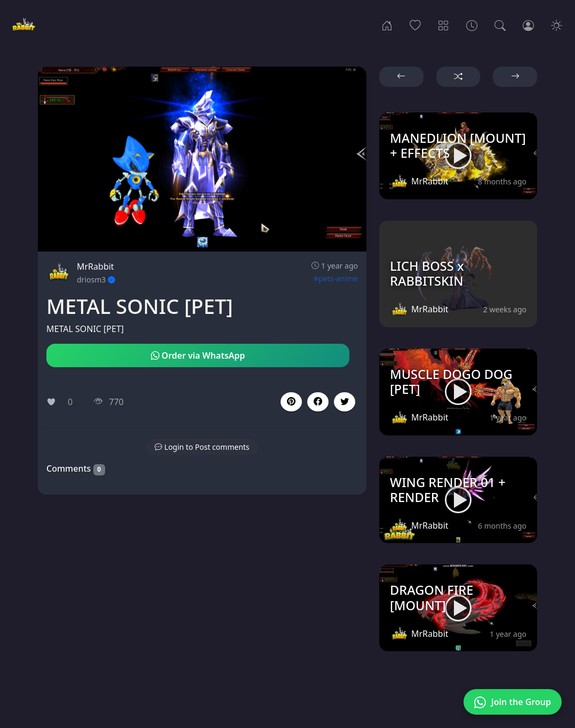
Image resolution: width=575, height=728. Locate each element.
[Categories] (444, 25)
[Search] (500, 25)
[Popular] (415, 25)
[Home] (387, 25)
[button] (318, 402)
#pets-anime (336, 278)
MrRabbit (95, 266)
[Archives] (472, 25)
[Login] (528, 25)
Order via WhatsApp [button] (198, 355)
